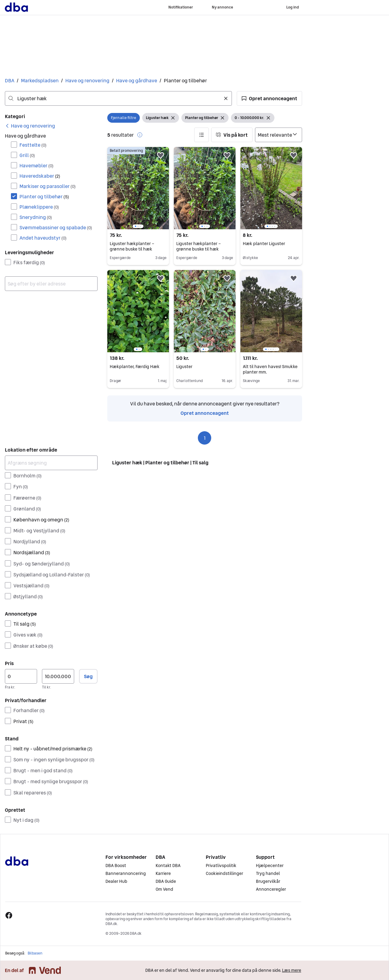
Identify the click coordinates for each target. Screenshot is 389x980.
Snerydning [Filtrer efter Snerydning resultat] (36, 217)
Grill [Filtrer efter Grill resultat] (27, 155)
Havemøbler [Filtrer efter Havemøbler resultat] (36, 166)
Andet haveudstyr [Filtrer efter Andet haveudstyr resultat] (43, 238)
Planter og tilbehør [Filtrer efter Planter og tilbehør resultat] (44, 196)
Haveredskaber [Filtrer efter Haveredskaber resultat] (40, 176)
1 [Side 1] (205, 438)
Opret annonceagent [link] (205, 413)
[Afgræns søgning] (51, 463)
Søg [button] (88, 676)
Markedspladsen (40, 80)
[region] (138, 188)
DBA (10, 80)
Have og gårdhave (137, 80)
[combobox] (118, 98)
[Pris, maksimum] (58, 676)
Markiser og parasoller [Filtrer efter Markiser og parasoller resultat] (48, 186)
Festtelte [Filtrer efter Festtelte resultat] (33, 145)
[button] (269, 98)
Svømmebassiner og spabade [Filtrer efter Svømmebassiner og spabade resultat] (56, 227)
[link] (30, 126)
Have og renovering (87, 80)
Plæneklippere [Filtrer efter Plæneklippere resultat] (39, 207)
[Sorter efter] (279, 135)
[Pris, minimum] (21, 676)
